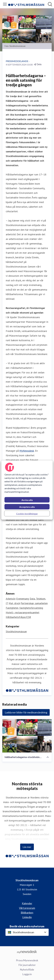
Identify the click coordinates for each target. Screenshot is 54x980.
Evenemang (23, 599)
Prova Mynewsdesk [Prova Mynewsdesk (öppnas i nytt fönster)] (27, 960)
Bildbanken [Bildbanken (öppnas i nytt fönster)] (27, 913)
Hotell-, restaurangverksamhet (23, 612)
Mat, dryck (14, 603)
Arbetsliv (11, 599)
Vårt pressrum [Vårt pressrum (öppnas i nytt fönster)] (27, 908)
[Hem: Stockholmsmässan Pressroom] (26, 4)
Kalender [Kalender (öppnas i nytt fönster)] (27, 903)
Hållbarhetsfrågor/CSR (18, 617)
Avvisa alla (27, 500)
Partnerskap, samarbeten (34, 603)
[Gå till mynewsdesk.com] (27, 952)
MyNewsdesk (27, 451)
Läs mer (27, 847)
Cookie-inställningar (27, 513)
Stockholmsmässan (16, 631)
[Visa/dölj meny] (5, 4)
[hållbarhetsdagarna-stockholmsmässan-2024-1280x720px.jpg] (27, 736)
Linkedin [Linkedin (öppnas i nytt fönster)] (27, 917)
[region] (27, 490)
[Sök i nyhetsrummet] (50, 4)
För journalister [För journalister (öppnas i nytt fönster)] (27, 965)
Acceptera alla (27, 507)
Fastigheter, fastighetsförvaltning (24, 608)
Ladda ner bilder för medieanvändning (26, 712)
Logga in (27, 974)
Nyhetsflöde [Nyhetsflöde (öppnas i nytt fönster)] (27, 969)
